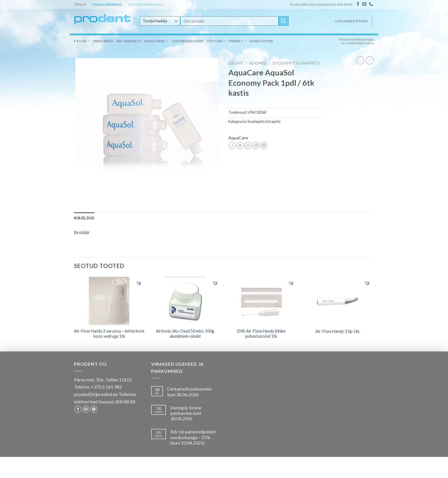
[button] (139, 283)
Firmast (237, 41)
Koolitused (157, 41)
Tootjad (216, 41)
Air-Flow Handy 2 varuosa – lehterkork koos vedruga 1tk (109, 334)
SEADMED (258, 63)
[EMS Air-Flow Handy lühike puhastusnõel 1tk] (261, 301)
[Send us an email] (364, 4)
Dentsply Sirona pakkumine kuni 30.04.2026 (186, 413)
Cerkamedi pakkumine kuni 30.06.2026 (189, 391)
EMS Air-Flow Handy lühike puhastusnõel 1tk (261, 334)
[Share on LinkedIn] (264, 145)
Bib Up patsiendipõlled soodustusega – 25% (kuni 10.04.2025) (193, 437)
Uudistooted (261, 41)
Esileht (236, 63)
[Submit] (283, 21)
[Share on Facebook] (232, 145)
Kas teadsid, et (129, 41)
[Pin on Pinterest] (256, 145)
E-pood (82, 41)
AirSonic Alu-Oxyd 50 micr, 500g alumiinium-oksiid (185, 334)
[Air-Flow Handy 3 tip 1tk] (338, 301)
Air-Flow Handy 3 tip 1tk (337, 331)
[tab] (84, 218)
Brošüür (82, 232)
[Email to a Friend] (248, 145)
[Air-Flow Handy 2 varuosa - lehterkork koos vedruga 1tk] (109, 301)
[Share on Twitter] (240, 145)
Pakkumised (103, 41)
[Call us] (371, 4)
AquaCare (238, 138)
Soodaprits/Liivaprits (296, 63)
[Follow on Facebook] (358, 4)
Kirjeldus (84, 218)
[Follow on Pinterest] (94, 409)
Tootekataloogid (187, 41)
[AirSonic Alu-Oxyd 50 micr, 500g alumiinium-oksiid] (185, 301)
